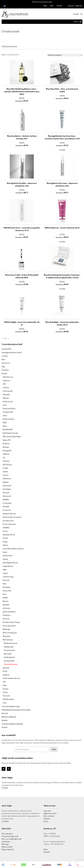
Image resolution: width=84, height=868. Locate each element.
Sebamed (6, 668)
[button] (76, 22)
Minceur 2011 (7, 591)
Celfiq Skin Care (8, 377)
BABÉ (5, 423)
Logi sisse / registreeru (75, 6)
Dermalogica (7, 489)
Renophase (6, 636)
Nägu (3, 366)
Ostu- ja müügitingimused (12, 839)
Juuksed (5, 356)
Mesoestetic (7, 587)
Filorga (5, 542)
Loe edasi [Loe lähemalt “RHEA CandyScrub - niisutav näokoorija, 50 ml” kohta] (62, 242)
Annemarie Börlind (9, 408)
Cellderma (6, 454)
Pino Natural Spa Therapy (11, 622)
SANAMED (6, 528)
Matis (4, 584)
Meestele (4, 720)
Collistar (5, 472)
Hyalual (5, 559)
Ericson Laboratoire (9, 524)
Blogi (45, 6)
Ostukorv (47, 819)
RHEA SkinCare (8, 640)
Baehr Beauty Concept (10, 433)
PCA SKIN (6, 507)
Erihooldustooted (11, 664)
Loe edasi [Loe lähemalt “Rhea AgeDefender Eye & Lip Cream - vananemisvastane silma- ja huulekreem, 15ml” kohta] (62, 150)
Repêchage (6, 629)
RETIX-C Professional (10, 633)
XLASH (5, 671)
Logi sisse (47, 811)
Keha (3, 359)
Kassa (46, 821)
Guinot (5, 552)
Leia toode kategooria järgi (10, 706)
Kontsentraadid (9, 661)
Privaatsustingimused (10, 836)
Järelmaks (6, 842)
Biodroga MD (7, 451)
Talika (5, 685)
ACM (4, 384)
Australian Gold (8, 412)
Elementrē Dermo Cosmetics (12, 517)
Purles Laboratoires (9, 626)
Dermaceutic (7, 486)
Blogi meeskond (8, 849)
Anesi (5, 405)
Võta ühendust (7, 834)
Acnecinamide (8, 391)
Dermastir (6, 493)
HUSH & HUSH (7, 556)
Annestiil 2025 (6, 349)
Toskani (5, 692)
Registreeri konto (50, 813)
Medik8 (5, 598)
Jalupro (5, 573)
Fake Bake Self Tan (9, 535)
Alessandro (6, 394)
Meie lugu (5, 844)
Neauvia (5, 601)
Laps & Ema (6, 363)
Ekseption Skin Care (9, 514)
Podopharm (7, 615)
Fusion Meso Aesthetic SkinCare (13, 549)
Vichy (5, 703)
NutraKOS (6, 605)
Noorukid (5, 713)
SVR (4, 682)
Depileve (6, 482)
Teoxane (6, 689)
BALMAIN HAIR (8, 430)
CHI (4, 458)
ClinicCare (6, 461)
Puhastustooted (9, 650)
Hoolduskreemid (9, 657)
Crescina (6, 475)
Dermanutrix (7, 496)
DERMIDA (6, 500)
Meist (52, 6)
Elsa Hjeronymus (8, 521)
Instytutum (6, 380)
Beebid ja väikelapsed (9, 717)
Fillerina (5, 545)
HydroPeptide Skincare (10, 563)
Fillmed (5, 538)
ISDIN (4, 570)
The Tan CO (6, 696)
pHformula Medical (9, 612)
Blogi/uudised (7, 847)
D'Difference (7, 479)
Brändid (4, 373)
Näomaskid (8, 654)
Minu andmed (49, 816)
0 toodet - (78, 14)
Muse (4, 594)
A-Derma (6, 387)
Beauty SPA (7, 440)
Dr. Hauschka (7, 503)
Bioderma (6, 444)
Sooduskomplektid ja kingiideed (12, 724)
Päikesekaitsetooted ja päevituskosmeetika (16, 710)
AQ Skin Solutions (9, 419)
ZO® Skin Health (8, 699)
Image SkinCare (8, 566)
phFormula (6, 608)
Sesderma (6, 675)
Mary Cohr (6, 580)
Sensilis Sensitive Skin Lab (11, 678)
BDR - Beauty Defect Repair (12, 437)
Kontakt (59, 6)
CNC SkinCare (7, 465)
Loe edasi (5, 788)
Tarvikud (4, 727)
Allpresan (6, 398)
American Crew (8, 401)
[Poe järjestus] (65, 55)
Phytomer (6, 619)
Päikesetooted (9, 647)
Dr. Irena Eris (7, 510)
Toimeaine (5, 370)
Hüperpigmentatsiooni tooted (12, 352)
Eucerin (5, 531)
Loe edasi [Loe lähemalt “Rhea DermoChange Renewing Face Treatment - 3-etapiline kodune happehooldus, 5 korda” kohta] (62, 289)
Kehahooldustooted (10, 643)
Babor (5, 426)
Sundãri (5, 468)
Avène (5, 415)
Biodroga (6, 447)
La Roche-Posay (8, 577)
